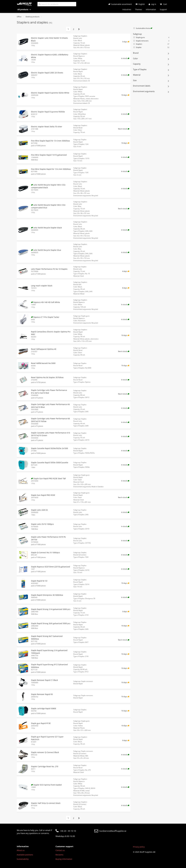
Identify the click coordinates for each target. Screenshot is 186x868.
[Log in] (152, 4)
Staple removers (151, 41)
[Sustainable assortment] (120, 4)
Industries (127, 9)
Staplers (151, 44)
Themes (139, 9)
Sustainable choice (143, 28)
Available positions (25, 855)
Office (19, 17)
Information (151, 9)
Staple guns (151, 38)
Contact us (60, 850)
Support (163, 9)
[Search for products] (57, 4)
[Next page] (79, 29)
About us (21, 850)
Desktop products (32, 17)
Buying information (64, 859)
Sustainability (23, 859)
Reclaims (59, 855)
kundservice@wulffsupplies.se (110, 831)
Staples (151, 47)
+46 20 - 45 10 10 (66, 831)
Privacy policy (139, 847)
